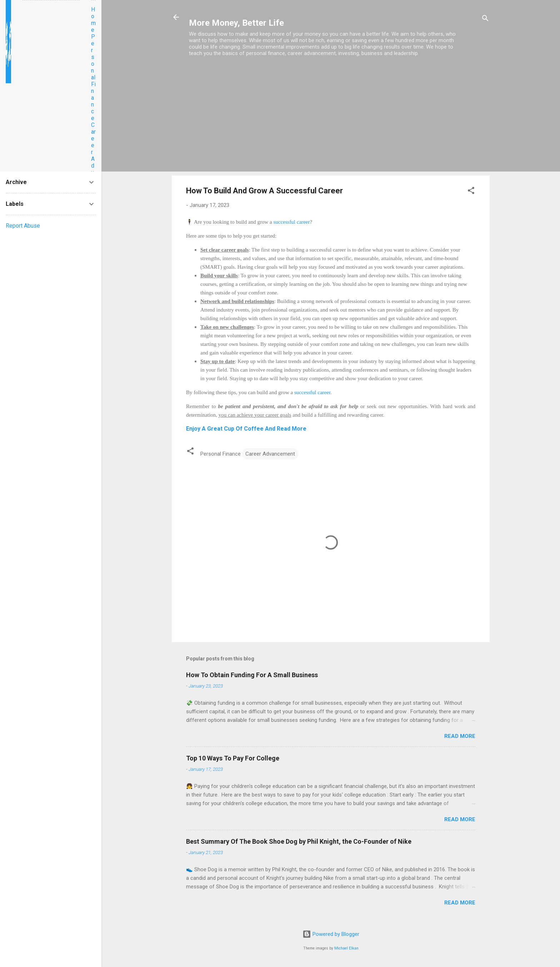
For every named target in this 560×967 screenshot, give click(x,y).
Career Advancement (270, 454)
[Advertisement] (331, 120)
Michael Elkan (346, 948)
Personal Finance (93, 77)
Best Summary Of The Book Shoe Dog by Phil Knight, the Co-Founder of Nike (299, 841)
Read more (460, 736)
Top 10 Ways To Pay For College (233, 758)
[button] (471, 192)
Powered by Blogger (331, 934)
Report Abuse (23, 226)
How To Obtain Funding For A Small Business (252, 675)
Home (93, 20)
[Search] (485, 19)
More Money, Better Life (236, 23)
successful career (291, 222)
